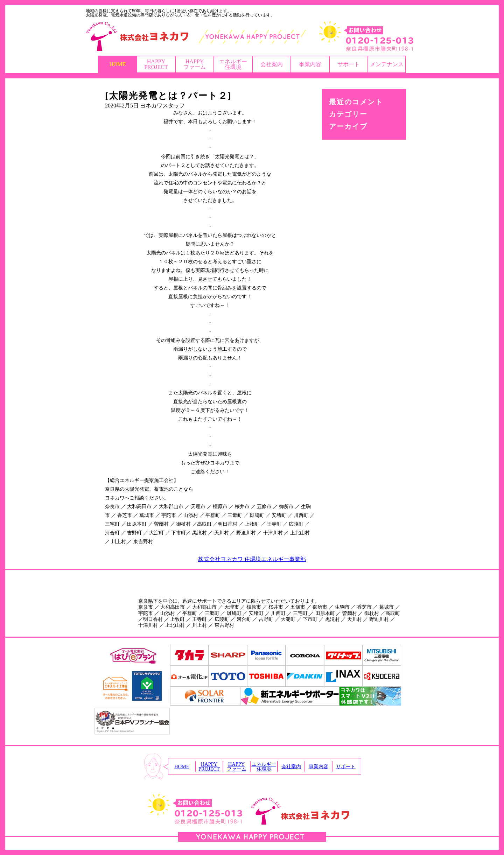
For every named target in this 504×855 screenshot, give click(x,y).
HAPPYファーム (195, 64)
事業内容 (310, 64)
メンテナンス (387, 64)
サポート (349, 64)
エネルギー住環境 (233, 64)
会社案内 (272, 64)
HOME (117, 64)
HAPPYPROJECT (156, 64)
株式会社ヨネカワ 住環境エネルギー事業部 (252, 559)
